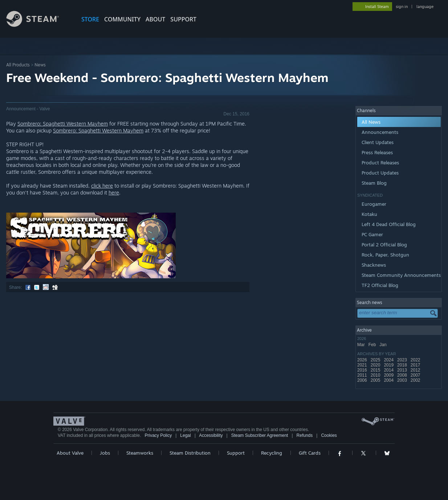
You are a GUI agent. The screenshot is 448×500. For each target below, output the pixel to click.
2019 (389, 365)
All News (371, 122)
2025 (376, 360)
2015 (376, 370)
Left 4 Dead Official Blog (389, 224)
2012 (416, 370)
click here (102, 186)
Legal (185, 435)
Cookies (329, 435)
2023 (403, 360)
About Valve (70, 453)
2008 (403, 375)
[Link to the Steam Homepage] (38, 25)
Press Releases (377, 152)
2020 (376, 365)
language (425, 7)
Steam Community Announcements (401, 275)
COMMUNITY (122, 19)
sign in (402, 7)
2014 (389, 370)
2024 (389, 360)
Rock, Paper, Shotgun (385, 255)
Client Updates (378, 142)
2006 (363, 380)
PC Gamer (372, 234)
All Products (18, 65)
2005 (376, 380)
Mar (362, 345)
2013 (403, 370)
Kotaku (369, 214)
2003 (403, 380)
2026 (363, 360)
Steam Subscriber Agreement (260, 435)
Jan (384, 345)
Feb (373, 345)
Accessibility (211, 435)
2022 (416, 360)
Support (236, 453)
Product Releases (380, 163)
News (40, 65)
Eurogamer (374, 204)
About (155, 19)
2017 (416, 365)
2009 (389, 375)
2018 (403, 365)
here (114, 192)
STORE (90, 19)
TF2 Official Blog (380, 285)
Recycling (272, 453)
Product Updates (380, 173)
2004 (389, 380)
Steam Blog (374, 183)
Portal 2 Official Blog (384, 245)
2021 (363, 365)
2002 (416, 380)
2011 (363, 375)
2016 (363, 370)
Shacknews (374, 265)
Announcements (380, 132)
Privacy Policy (158, 435)
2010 (376, 375)
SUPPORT (183, 19)
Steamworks (140, 453)
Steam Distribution (190, 453)
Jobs (105, 453)
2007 (416, 375)
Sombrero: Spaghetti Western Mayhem (63, 124)
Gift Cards (310, 453)
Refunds (305, 435)
